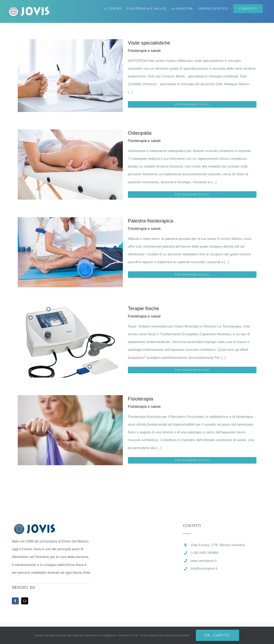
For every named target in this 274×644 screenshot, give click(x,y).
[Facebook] (15, 601)
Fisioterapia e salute (144, 51)
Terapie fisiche (144, 308)
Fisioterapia (141, 399)
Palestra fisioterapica (151, 221)
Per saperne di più (192, 104)
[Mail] (25, 601)
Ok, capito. (217, 635)
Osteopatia (140, 133)
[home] (41, 528)
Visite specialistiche (149, 43)
